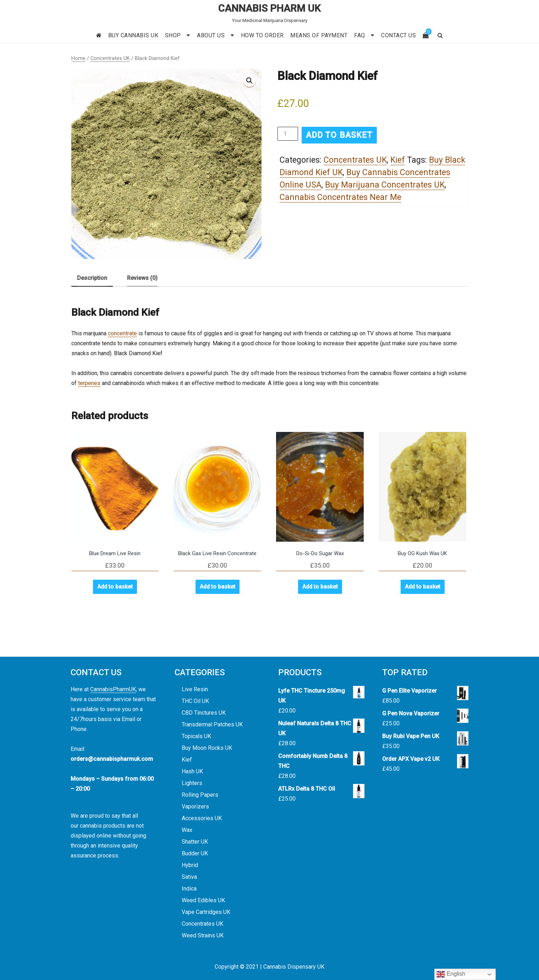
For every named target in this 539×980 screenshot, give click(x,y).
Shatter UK (195, 842)
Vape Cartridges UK (206, 912)
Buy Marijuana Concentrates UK (385, 185)
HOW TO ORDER (262, 35)
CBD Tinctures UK (204, 713)
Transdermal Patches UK (212, 724)
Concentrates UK (110, 58)
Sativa (189, 877)
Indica (189, 889)
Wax (187, 830)
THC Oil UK (195, 701)
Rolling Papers (200, 795)
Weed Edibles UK (203, 900)
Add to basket (339, 135)
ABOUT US (211, 35)
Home (78, 58)
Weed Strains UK (203, 935)
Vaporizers (195, 806)
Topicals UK (196, 736)
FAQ (360, 35)
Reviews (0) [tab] (142, 278)
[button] (249, 81)
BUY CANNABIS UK (133, 35)
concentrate (122, 333)
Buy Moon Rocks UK (207, 748)
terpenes (89, 383)
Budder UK (195, 853)
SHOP (173, 35)
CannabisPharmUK (113, 689)
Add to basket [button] (115, 587)
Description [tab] (92, 278)
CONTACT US (398, 35)
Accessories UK (202, 818)
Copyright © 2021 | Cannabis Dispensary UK (269, 967)
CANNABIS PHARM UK (269, 8)
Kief (398, 160)
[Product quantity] (288, 134)
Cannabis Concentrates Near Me (340, 197)
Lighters (192, 783)
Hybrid (190, 865)
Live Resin (195, 689)
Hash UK (192, 771)
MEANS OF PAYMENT (319, 35)
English (451, 974)
